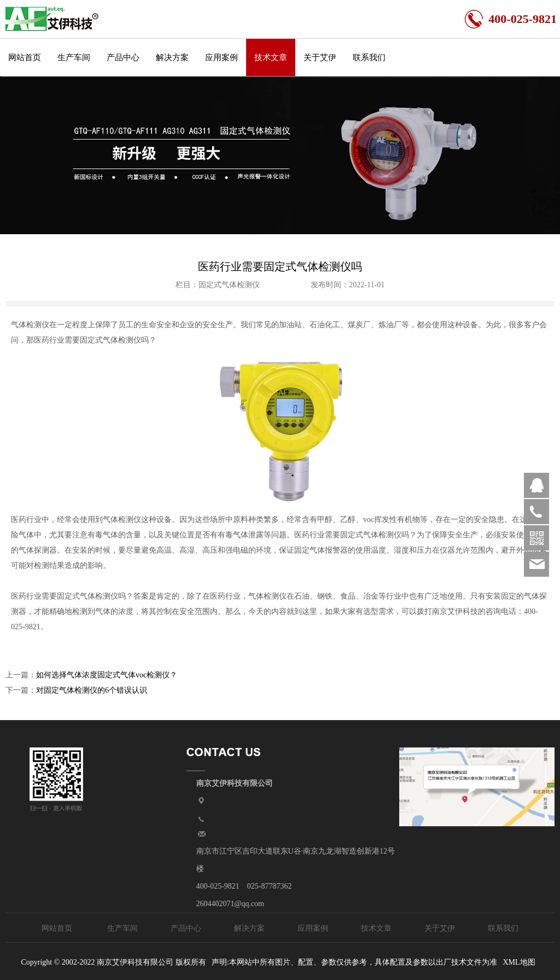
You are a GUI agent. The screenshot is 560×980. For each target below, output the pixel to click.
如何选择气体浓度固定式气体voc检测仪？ (107, 675)
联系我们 (369, 57)
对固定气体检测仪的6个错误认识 (92, 690)
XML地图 (519, 962)
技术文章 (271, 57)
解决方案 (172, 57)
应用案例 (221, 57)
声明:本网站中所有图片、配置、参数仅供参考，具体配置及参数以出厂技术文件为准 (354, 962)
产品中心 (123, 57)
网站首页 (25, 57)
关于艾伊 (320, 57)
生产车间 (74, 57)
